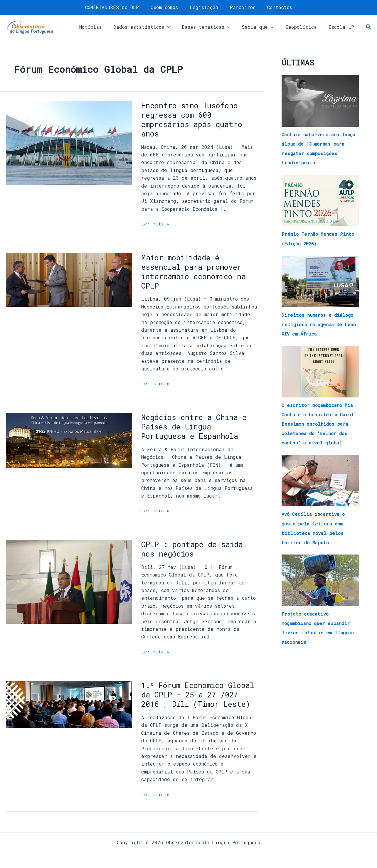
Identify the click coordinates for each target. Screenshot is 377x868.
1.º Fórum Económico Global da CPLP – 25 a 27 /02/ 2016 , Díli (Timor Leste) (197, 699)
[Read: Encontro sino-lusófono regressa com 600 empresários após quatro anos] (69, 142)
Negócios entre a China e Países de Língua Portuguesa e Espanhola (197, 426)
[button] (152, 27)
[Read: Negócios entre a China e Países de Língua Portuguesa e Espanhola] (69, 440)
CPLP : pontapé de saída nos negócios (194, 549)
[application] (178, 27)
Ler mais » (156, 223)
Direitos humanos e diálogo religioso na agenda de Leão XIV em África (319, 324)
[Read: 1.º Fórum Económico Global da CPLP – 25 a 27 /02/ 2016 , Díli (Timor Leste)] (69, 703)
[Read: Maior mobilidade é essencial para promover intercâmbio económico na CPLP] (69, 279)
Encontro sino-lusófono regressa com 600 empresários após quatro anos (194, 119)
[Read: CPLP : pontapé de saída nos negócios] (69, 581)
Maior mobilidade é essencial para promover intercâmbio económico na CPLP (197, 271)
